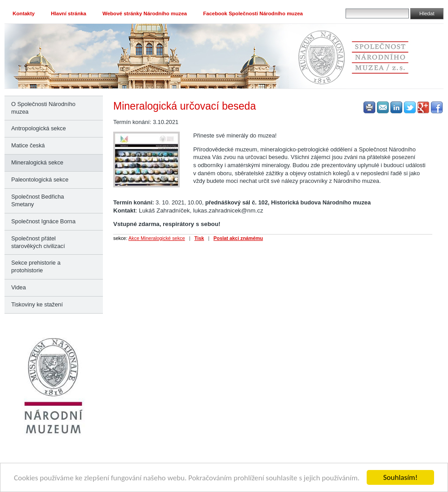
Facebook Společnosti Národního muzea (253, 13)
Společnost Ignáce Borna (43, 221)
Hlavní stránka (69, 13)
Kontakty (24, 13)
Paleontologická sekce (40, 180)
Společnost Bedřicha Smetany (38, 200)
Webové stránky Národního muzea (145, 13)
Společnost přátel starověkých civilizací (38, 242)
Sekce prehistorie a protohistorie (36, 266)
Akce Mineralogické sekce (157, 238)
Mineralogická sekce (37, 162)
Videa (19, 287)
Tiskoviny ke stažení (37, 304)
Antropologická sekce (39, 128)
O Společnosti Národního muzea (43, 108)
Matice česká (28, 145)
